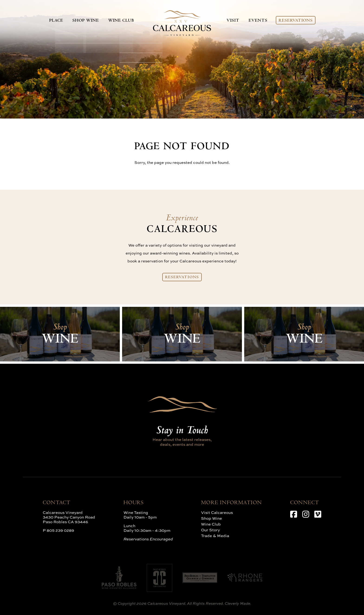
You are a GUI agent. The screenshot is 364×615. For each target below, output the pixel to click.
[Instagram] (306, 514)
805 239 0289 (60, 530)
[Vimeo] (318, 514)
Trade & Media (215, 536)
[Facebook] (294, 514)
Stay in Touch (182, 431)
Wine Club (119, 21)
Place (55, 21)
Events (259, 21)
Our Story (210, 530)
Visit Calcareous (217, 512)
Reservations (297, 21)
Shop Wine (84, 21)
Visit (234, 21)
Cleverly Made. (238, 603)
